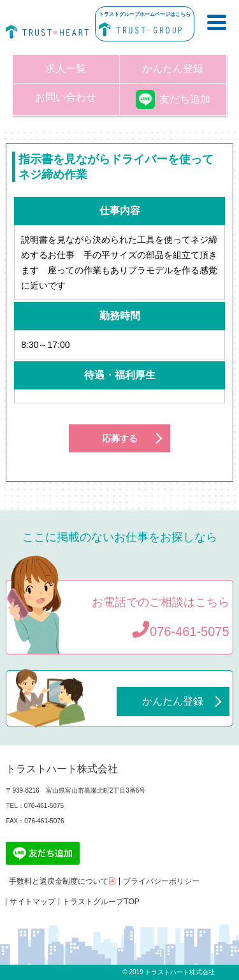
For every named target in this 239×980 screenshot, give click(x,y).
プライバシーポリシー (161, 881)
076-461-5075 (181, 631)
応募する (120, 438)
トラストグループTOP (101, 902)
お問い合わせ (66, 97)
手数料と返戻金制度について (62, 881)
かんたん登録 (173, 68)
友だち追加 (173, 99)
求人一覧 (66, 68)
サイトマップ (33, 902)
